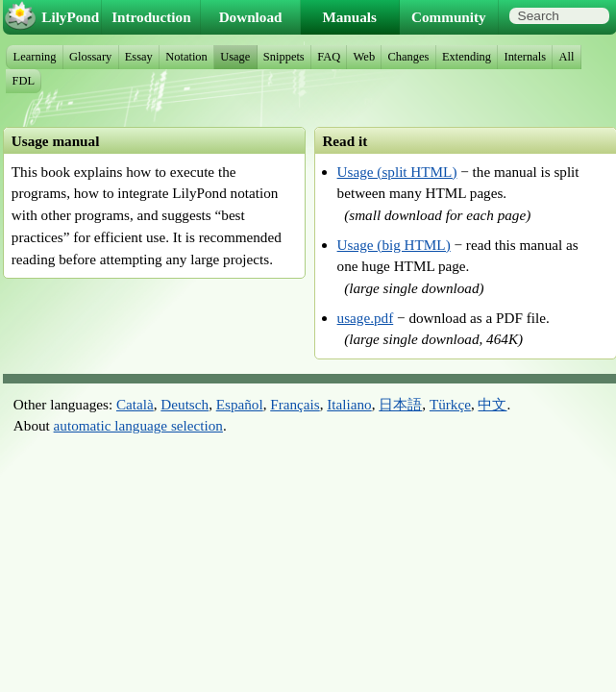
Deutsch (185, 404)
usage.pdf (366, 318)
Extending (467, 57)
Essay (139, 57)
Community (449, 17)
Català (135, 404)
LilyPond (70, 17)
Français (295, 404)
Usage (235, 57)
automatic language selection (138, 425)
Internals (526, 57)
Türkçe (450, 404)
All (567, 57)
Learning (35, 57)
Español (240, 404)
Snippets (284, 57)
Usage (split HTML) (397, 172)
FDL (24, 81)
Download (251, 17)
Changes (409, 57)
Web (365, 57)
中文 (492, 404)
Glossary (90, 57)
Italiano (349, 404)
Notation (186, 57)
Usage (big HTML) (394, 245)
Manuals (349, 17)
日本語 (400, 404)
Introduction (151, 17)
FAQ (329, 57)
